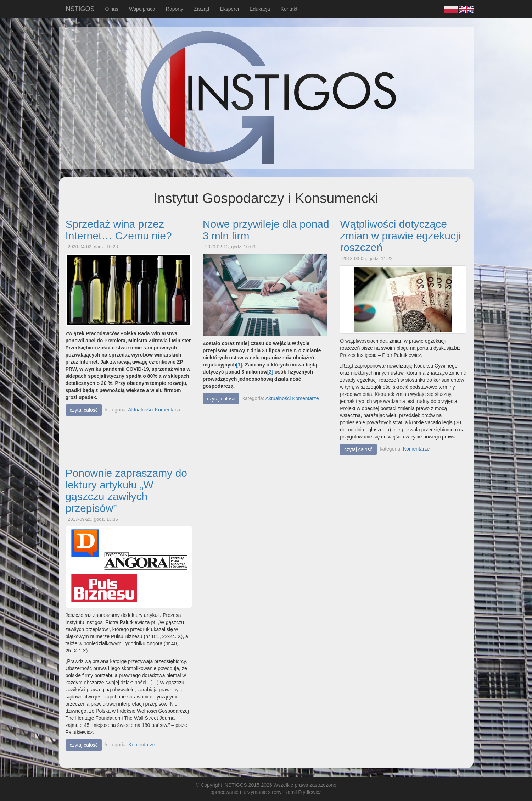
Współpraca (142, 9)
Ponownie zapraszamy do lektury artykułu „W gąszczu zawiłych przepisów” (127, 491)
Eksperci (229, 9)
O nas (112, 9)
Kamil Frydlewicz (303, 792)
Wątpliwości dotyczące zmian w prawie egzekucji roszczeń (400, 236)
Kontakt (289, 9)
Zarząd (202, 9)
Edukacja (260, 9)
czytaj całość (84, 410)
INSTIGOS (79, 9)
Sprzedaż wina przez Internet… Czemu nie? (119, 230)
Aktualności (141, 410)
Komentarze (168, 410)
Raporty (175, 9)
